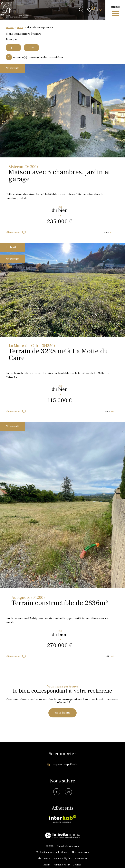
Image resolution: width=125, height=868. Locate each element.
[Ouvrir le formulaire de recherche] (81, 10)
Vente (20, 27)
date (32, 48)
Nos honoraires (80, 853)
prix (14, 48)
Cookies (77, 865)
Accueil (10, 27)
